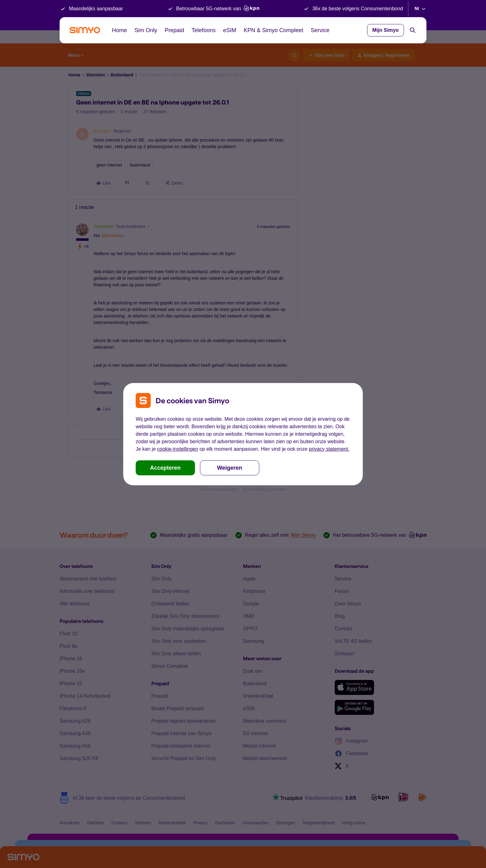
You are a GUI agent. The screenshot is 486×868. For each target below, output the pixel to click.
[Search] (413, 30)
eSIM (230, 30)
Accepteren (165, 468)
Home (119, 30)
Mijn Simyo (386, 30)
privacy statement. (329, 449)
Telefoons (204, 30)
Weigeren (230, 468)
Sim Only (146, 30)
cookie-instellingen (177, 449)
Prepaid (174, 30)
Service (320, 30)
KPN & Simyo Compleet (273, 30)
